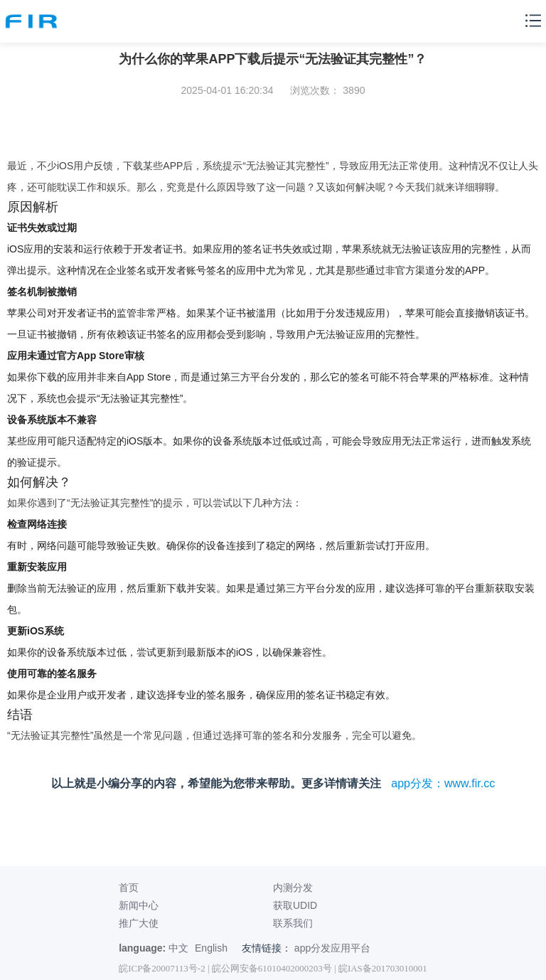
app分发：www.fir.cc (443, 783)
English (211, 948)
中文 (178, 948)
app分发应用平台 (332, 948)
